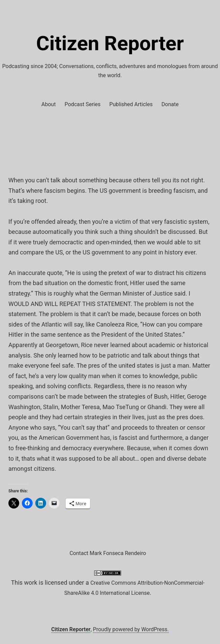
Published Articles (131, 104)
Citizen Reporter (110, 43)
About (49, 104)
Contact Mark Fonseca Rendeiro (108, 553)
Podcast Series (83, 104)
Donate (170, 104)
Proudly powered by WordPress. (131, 629)
